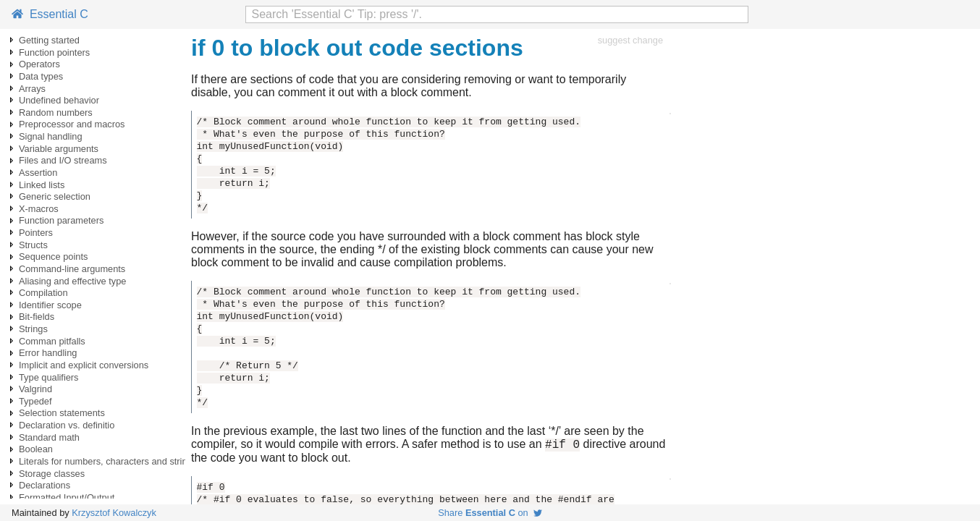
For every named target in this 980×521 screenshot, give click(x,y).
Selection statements (62, 413)
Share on (490, 513)
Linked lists (42, 185)
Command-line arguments (72, 269)
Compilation (43, 293)
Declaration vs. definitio (67, 425)
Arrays (32, 89)
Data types (41, 76)
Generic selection (55, 196)
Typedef (35, 401)
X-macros (39, 209)
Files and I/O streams (63, 160)
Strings (33, 329)
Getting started (49, 40)
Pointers (36, 233)
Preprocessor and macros (72, 124)
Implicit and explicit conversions (84, 365)
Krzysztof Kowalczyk (114, 513)
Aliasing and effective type (72, 281)
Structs (33, 245)
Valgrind (35, 389)
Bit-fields (37, 317)
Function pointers (54, 52)
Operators (39, 64)
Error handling (48, 353)
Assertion (38, 173)
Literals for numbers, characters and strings (108, 461)
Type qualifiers (49, 377)
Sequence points (53, 257)
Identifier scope (50, 305)
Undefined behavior (59, 100)
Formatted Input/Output (67, 497)
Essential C (50, 14)
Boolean (36, 449)
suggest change (630, 40)
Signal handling (51, 136)
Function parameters (61, 220)
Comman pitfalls (52, 341)
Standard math (49, 437)
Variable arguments (59, 149)
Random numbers (56, 113)
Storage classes (52, 474)
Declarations (45, 485)
